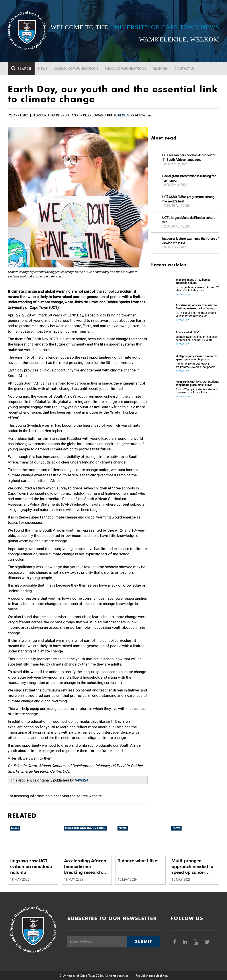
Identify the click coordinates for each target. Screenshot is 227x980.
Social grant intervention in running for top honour (189, 178)
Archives (160, 69)
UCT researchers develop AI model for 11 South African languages (189, 157)
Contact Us (185, 69)
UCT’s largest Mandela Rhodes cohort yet (188, 220)
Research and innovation (85, 828)
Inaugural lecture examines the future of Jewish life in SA (191, 241)
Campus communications (76, 69)
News (43, 69)
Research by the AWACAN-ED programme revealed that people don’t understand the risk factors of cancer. (197, 365)
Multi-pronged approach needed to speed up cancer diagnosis (196, 358)
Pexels (124, 115)
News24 (82, 780)
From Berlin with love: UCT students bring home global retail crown (197, 383)
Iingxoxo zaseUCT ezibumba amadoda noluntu (193, 281)
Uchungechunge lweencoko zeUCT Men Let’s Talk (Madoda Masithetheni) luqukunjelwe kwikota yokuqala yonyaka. (197, 289)
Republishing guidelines (151, 976)
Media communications (125, 69)
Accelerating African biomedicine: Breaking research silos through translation (196, 307)
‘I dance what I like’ (187, 332)
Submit (143, 941)
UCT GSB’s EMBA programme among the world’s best (188, 199)
